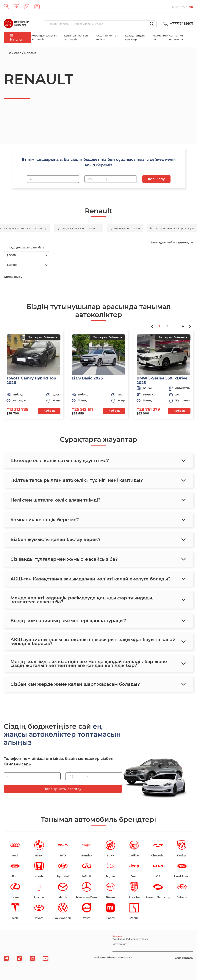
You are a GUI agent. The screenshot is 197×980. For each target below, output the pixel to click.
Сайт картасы (184, 958)
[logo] (16, 24)
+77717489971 (178, 24)
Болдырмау (13, 277)
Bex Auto (14, 53)
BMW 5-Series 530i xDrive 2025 (162, 380)
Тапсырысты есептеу (63, 789)
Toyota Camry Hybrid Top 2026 (31, 380)
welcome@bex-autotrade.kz (113, 957)
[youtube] (37, 7)
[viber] (32, 958)
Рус (183, 7)
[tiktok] (17, 7)
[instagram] (27, 7)
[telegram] (6, 7)
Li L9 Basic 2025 (87, 378)
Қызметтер (160, 36)
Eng (175, 7)
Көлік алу (156, 179)
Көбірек (49, 411)
